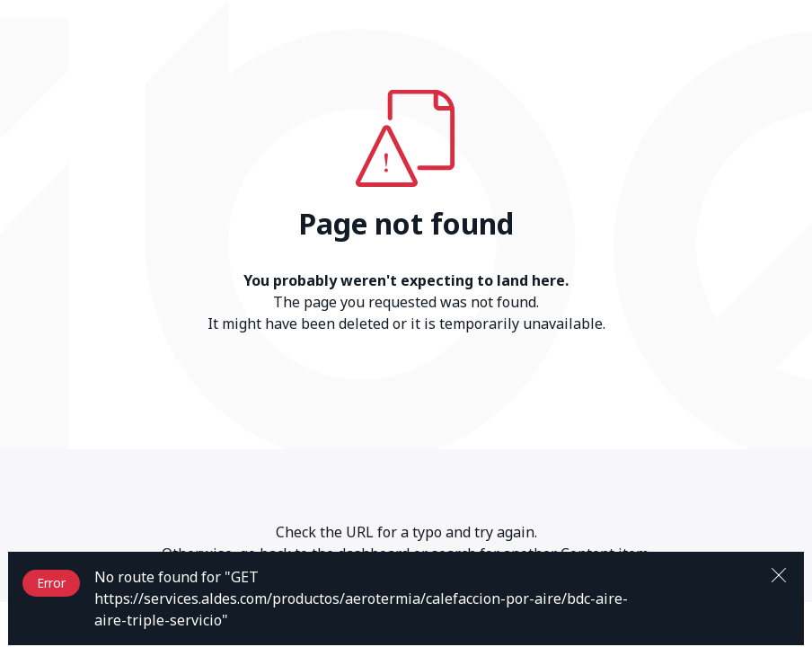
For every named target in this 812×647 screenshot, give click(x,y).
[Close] (779, 573)
